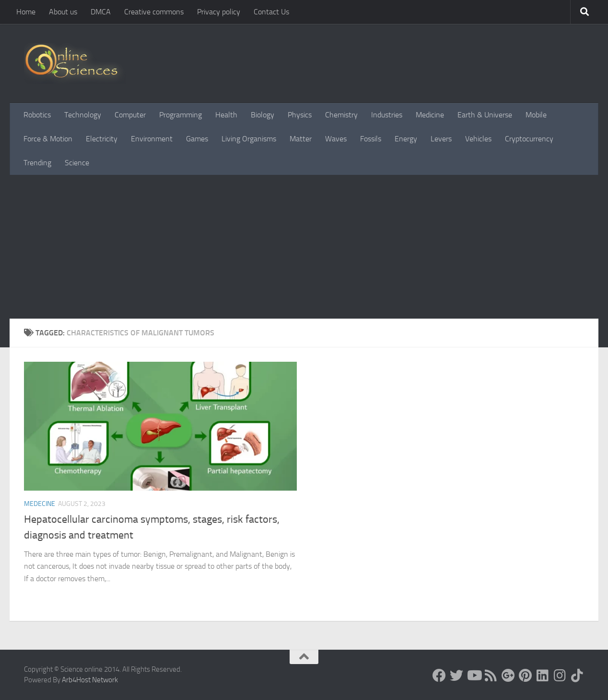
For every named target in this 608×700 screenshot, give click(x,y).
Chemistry (341, 115)
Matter (301, 139)
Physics (300, 115)
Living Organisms (249, 139)
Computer (130, 115)
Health (226, 115)
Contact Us (271, 12)
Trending (37, 163)
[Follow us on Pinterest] (526, 676)
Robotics (37, 115)
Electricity (102, 139)
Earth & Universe (485, 115)
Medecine (40, 504)
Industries (387, 115)
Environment (152, 139)
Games (197, 139)
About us (63, 12)
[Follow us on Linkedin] (543, 676)
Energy (406, 139)
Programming (181, 115)
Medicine (430, 115)
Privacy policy (219, 12)
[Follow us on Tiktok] (577, 676)
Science (77, 163)
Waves (336, 139)
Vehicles (478, 139)
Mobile (536, 115)
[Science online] (439, 676)
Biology (263, 115)
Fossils (371, 139)
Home (26, 12)
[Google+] (508, 676)
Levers (441, 139)
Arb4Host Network (90, 680)
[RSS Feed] (491, 676)
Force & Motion (48, 139)
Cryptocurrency (529, 139)
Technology (83, 115)
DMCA (101, 12)
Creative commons (154, 12)
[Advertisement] (304, 247)
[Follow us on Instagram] (560, 676)
